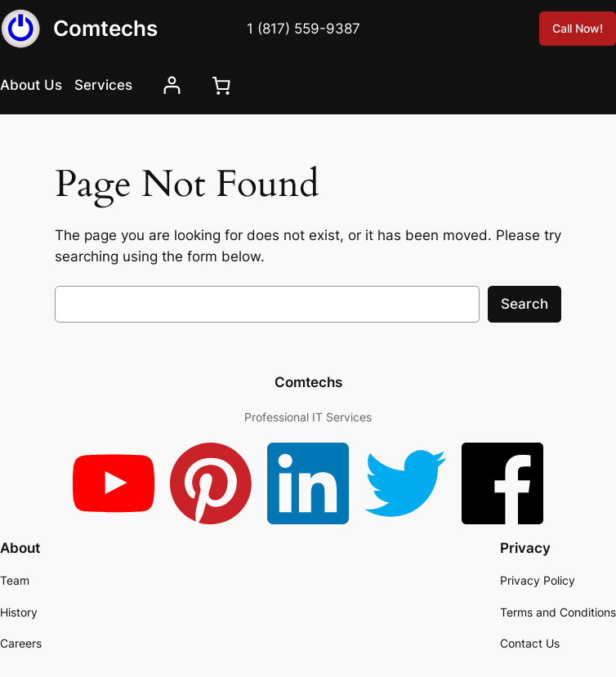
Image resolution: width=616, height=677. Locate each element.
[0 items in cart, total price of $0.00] (221, 85)
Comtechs (105, 28)
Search (524, 304)
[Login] (172, 85)
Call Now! (578, 28)
